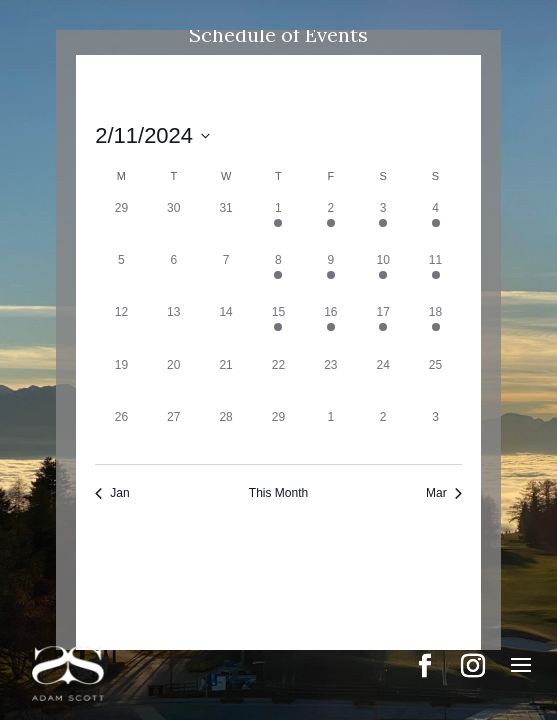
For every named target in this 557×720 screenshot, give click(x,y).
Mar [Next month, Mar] (444, 493)
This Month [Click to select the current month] (278, 493)
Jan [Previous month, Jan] (112, 493)
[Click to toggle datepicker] (152, 135)
